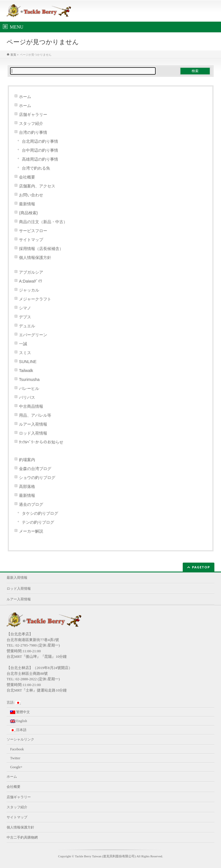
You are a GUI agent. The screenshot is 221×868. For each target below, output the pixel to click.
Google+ (16, 767)
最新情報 (27, 204)
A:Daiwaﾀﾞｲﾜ (31, 281)
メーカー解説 (31, 531)
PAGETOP (201, 567)
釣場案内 (27, 460)
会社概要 (27, 177)
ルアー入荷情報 (33, 424)
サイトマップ (31, 240)
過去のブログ (31, 504)
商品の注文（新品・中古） (43, 222)
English (19, 721)
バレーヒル (29, 388)
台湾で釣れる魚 (36, 168)
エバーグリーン (33, 335)
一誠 (23, 344)
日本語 (18, 730)
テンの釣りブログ (38, 522)
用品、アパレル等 (35, 415)
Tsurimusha (29, 379)
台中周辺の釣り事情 (40, 150)
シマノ (25, 308)
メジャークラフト (35, 299)
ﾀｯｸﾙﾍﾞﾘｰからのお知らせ (41, 442)
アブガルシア (31, 272)
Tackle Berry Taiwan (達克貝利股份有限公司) (105, 856)
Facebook (17, 749)
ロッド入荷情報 (33, 433)
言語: (14, 702)
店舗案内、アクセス (37, 186)
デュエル (27, 326)
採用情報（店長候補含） (41, 249)
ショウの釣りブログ (37, 478)
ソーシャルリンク (20, 739)
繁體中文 (20, 712)
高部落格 (27, 486)
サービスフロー (33, 231)
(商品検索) (28, 213)
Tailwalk (26, 371)
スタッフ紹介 (31, 123)
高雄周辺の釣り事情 (40, 159)
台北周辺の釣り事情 (40, 141)
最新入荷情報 (17, 578)
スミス (25, 353)
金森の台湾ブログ (35, 469)
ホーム (25, 97)
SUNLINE (28, 362)
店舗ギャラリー (33, 114)
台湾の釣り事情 (33, 132)
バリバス (27, 397)
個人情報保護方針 (35, 258)
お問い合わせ (31, 195)
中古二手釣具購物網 (22, 837)
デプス (25, 317)
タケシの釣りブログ (40, 513)
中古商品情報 (31, 406)
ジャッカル (29, 290)
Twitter (15, 758)
